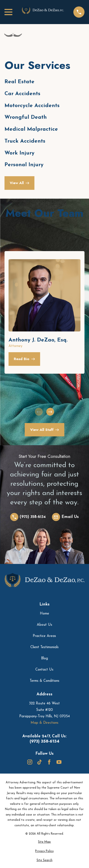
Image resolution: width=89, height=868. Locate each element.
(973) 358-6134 (44, 741)
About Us (44, 625)
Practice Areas (44, 636)
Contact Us (44, 670)
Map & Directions (44, 723)
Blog (44, 659)
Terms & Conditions (44, 681)
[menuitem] (44, 842)
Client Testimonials (44, 647)
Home (44, 614)
